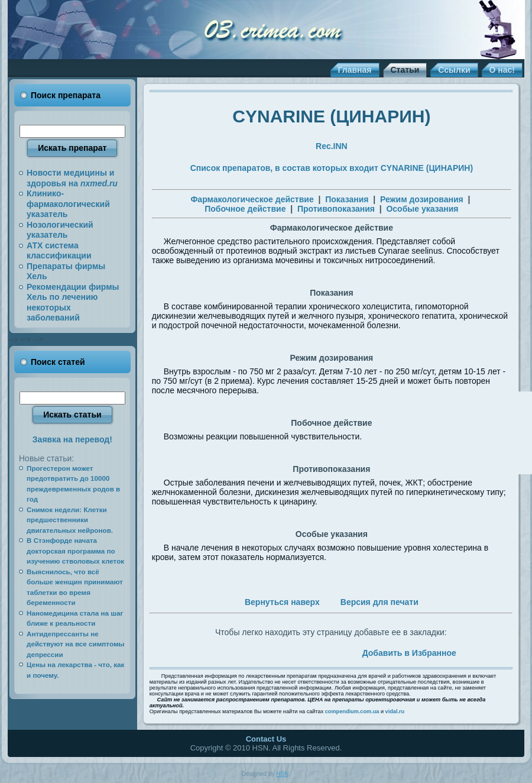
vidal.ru (395, 711)
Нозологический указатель (60, 230)
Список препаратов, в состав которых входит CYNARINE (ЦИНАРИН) (332, 168)
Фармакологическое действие (252, 199)
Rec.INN (332, 146)
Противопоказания (336, 209)
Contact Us (266, 739)
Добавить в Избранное (409, 653)
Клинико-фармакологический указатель (68, 204)
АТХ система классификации (59, 251)
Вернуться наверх (282, 602)
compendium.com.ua (352, 711)
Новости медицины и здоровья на (72, 178)
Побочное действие (245, 209)
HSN (282, 774)
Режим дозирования (422, 199)
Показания (347, 199)
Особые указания (422, 209)
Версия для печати (379, 602)
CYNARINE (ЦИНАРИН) (331, 116)
